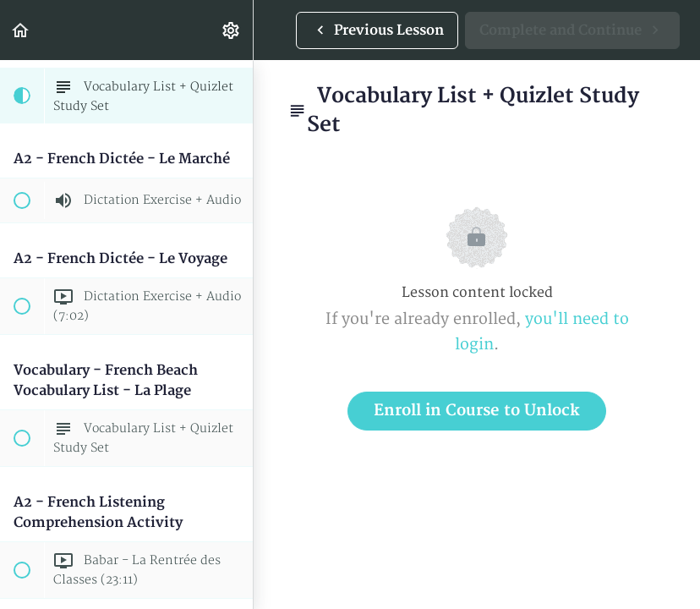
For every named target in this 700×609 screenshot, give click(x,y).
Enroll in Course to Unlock (477, 411)
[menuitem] (232, 30)
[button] (21, 30)
